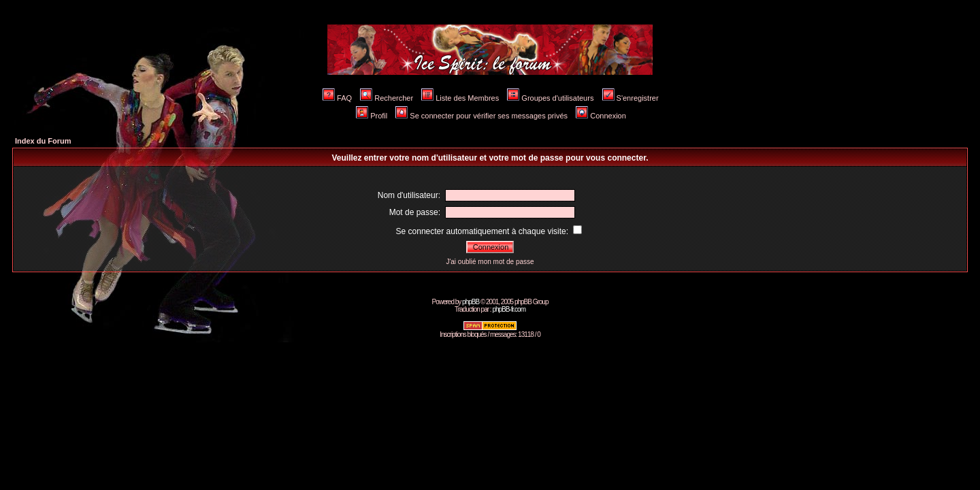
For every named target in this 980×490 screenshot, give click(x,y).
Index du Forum (43, 141)
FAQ (337, 98)
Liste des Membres (460, 98)
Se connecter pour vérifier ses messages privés (481, 116)
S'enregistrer (631, 98)
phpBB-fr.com (509, 309)
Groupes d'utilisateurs (550, 98)
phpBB (471, 302)
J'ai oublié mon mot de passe (490, 262)
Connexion (601, 116)
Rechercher (387, 98)
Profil (372, 116)
